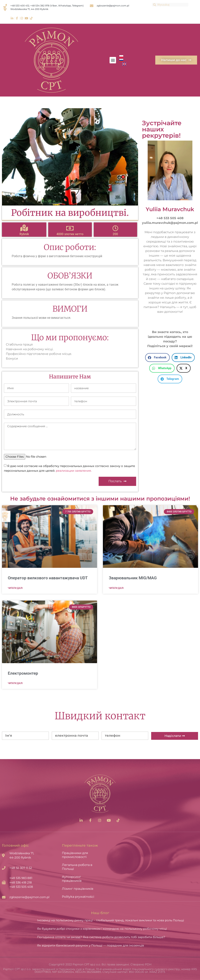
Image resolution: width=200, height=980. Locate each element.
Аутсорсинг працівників (72, 879)
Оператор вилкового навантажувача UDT (48, 578)
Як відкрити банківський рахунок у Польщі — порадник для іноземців (91, 945)
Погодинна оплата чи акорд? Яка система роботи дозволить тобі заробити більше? (101, 937)
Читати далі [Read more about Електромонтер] (15, 683)
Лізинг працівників (78, 889)
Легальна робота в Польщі (77, 867)
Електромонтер (23, 673)
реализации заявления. (74, 471)
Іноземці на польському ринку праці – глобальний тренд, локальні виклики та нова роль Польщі (111, 920)
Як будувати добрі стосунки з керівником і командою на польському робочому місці (102, 929)
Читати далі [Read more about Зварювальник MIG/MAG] (116, 588)
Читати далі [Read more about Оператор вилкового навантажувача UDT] (15, 588)
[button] (113, 60)
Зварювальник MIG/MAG (133, 578)
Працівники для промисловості (75, 855)
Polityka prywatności (78, 897)
